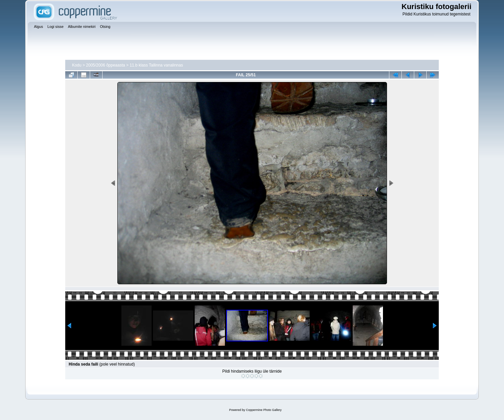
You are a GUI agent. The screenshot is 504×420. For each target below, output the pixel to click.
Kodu (77, 65)
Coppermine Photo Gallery (264, 410)
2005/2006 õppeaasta (106, 65)
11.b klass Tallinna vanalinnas (157, 65)
